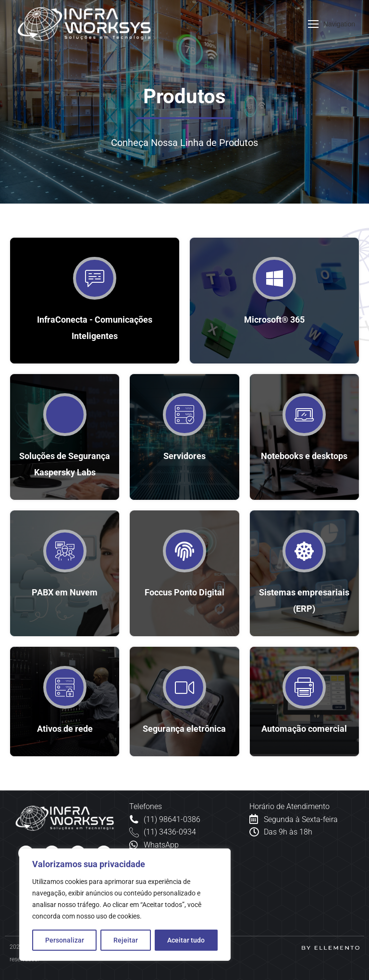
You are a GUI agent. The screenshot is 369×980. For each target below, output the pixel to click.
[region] (125, 905)
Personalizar (65, 940)
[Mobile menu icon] (332, 24)
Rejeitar (126, 940)
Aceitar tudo (186, 940)
